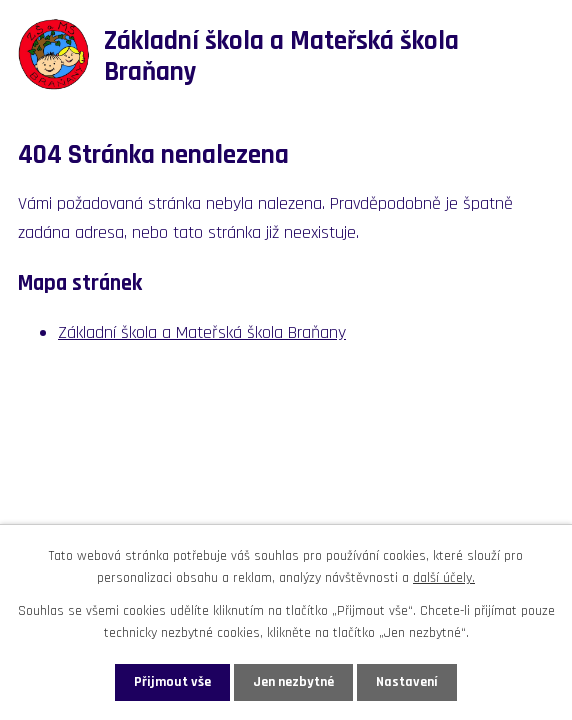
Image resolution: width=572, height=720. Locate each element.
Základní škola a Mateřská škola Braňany (202, 332)
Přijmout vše (172, 682)
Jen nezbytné (293, 682)
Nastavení (407, 682)
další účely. (444, 578)
